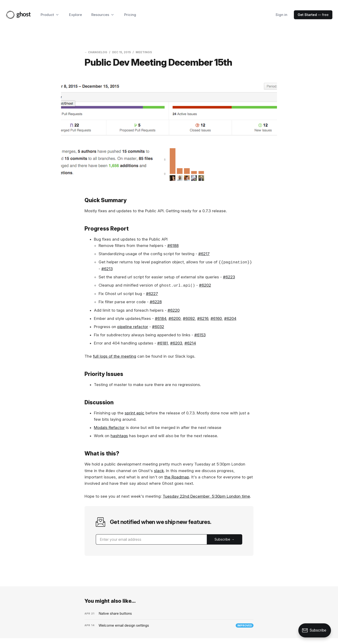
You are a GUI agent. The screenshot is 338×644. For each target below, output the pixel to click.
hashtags (119, 436)
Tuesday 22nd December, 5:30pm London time (206, 496)
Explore (75, 15)
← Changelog (96, 52)
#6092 (189, 318)
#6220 (174, 310)
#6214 (190, 343)
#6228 (156, 302)
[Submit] (225, 539)
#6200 (175, 318)
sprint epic (134, 413)
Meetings (144, 52)
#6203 (176, 343)
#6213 (107, 269)
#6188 (173, 246)
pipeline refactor (133, 327)
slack (159, 471)
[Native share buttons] (169, 614)
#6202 (205, 285)
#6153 (200, 335)
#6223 (229, 277)
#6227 (152, 294)
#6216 (203, 318)
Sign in (281, 15)
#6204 (230, 318)
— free (313, 15)
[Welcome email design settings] (169, 625)
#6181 (163, 343)
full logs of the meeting (115, 356)
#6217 (204, 254)
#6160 (216, 318)
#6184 (161, 318)
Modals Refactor (109, 428)
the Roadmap (177, 477)
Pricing (130, 15)
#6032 (158, 327)
